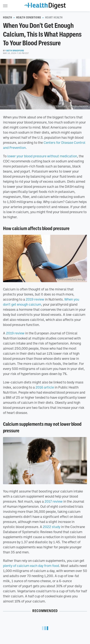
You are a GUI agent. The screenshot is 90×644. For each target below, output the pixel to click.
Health (8, 17)
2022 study (52, 527)
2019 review (35, 299)
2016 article (45, 387)
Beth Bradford (15, 51)
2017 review (54, 501)
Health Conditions (29, 17)
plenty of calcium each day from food (31, 566)
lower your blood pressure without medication (42, 156)
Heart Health (54, 17)
